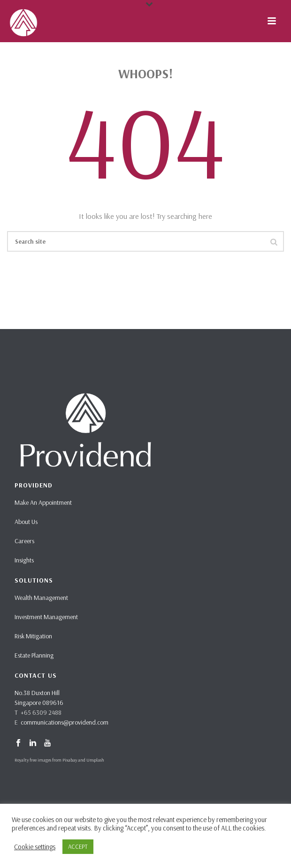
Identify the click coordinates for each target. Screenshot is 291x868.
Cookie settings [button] (35, 847)
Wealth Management (41, 598)
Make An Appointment (43, 502)
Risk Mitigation (33, 636)
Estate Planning (34, 655)
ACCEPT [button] (78, 846)
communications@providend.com (65, 722)
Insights (24, 560)
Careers (24, 541)
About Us (26, 522)
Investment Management (46, 617)
